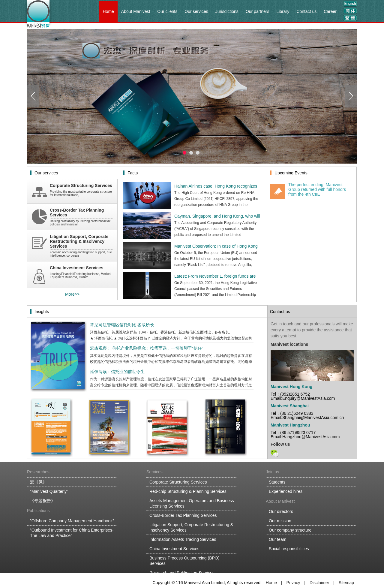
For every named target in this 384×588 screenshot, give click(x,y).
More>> (72, 294)
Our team (277, 539)
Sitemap (346, 583)
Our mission (280, 521)
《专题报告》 (43, 501)
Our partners (258, 11)
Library (283, 11)
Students (277, 482)
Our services (196, 11)
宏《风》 (38, 482)
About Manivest (136, 11)
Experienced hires (286, 491)
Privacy (293, 583)
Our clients (167, 11)
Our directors (281, 511)
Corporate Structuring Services (178, 482)
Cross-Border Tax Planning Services (183, 515)
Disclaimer (319, 583)
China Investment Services (174, 549)
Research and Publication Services (182, 573)
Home (108, 11)
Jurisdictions (227, 11)
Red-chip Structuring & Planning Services (188, 491)
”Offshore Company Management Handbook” (72, 521)
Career (330, 11)
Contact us (306, 11)
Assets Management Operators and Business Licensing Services (192, 503)
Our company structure (290, 530)
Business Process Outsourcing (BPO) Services (184, 561)
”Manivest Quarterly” (49, 491)
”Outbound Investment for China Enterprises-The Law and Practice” (72, 533)
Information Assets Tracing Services (183, 539)
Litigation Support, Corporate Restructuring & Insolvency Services (191, 527)
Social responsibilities (289, 549)
